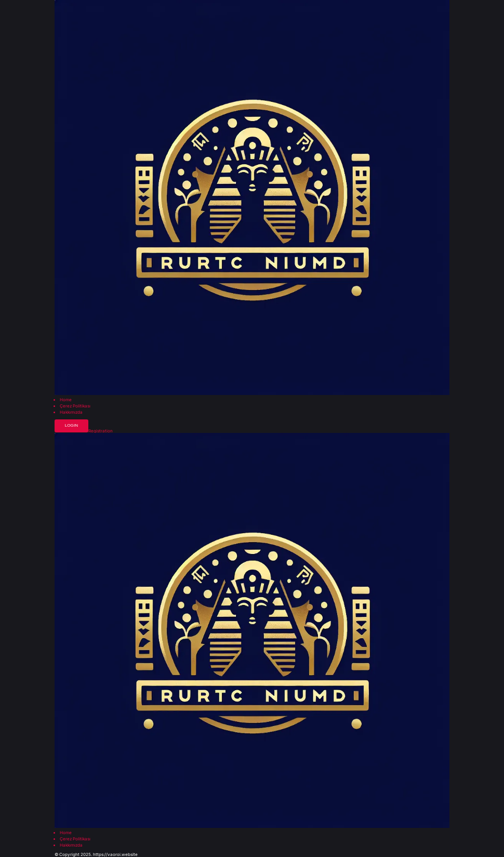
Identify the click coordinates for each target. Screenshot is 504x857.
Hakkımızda (71, 412)
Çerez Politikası (75, 406)
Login (71, 425)
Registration (101, 431)
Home (66, 400)
